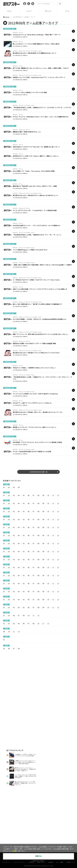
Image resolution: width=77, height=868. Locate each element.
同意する (38, 856)
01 (4, 487)
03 (14, 487)
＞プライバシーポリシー (39, 861)
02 (9, 487)
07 (33, 495)
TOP (10, 11)
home (6, 17)
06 (29, 495)
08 (38, 495)
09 (43, 495)
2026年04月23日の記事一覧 (38, 472)
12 (58, 495)
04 (19, 487)
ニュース (48, 11)
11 (53, 495)
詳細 (15, 851)
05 (24, 495)
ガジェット (67, 11)
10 (48, 495)
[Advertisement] (38, 671)
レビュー (29, 11)
